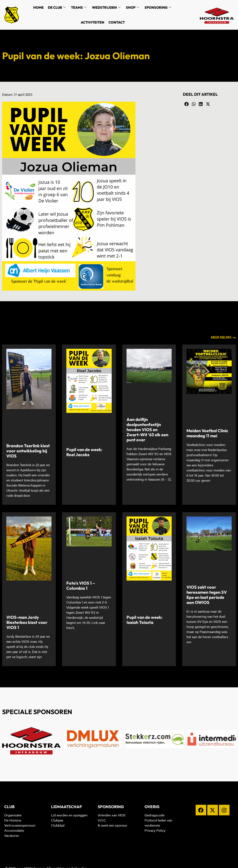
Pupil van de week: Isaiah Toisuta (145, 620)
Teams (79, 7)
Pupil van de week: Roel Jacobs (84, 452)
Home (38, 7)
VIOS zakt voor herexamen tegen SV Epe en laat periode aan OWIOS (207, 595)
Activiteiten (93, 22)
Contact (117, 22)
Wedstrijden (106, 7)
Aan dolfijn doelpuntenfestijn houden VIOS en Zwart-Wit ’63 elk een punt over (147, 430)
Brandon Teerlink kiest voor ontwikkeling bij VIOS (28, 451)
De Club (57, 7)
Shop (132, 7)
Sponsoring (158, 7)
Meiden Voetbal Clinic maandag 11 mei (207, 433)
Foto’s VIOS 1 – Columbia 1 (81, 586)
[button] (187, 104)
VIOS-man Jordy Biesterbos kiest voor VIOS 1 (27, 622)
